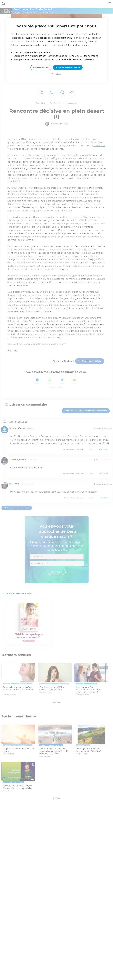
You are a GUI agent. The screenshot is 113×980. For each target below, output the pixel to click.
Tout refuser (56, 74)
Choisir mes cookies (41, 67)
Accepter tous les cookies (68, 67)
